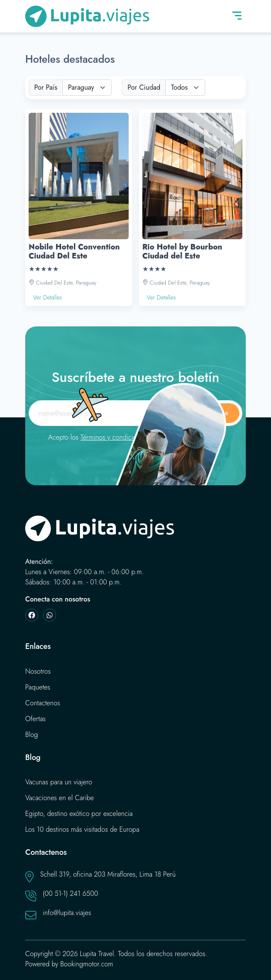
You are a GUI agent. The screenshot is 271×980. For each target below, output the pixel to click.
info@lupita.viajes (67, 913)
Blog (32, 735)
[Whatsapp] (50, 615)
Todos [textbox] (179, 87)
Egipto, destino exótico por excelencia (79, 814)
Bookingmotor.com (87, 964)
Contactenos (43, 703)
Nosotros (38, 671)
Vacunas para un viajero (59, 782)
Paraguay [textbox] (81, 87)
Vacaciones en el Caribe (60, 798)
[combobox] (87, 88)
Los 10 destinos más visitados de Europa (82, 829)
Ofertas (35, 719)
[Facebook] (32, 615)
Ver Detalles (47, 297)
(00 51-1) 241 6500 (71, 893)
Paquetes (38, 687)
